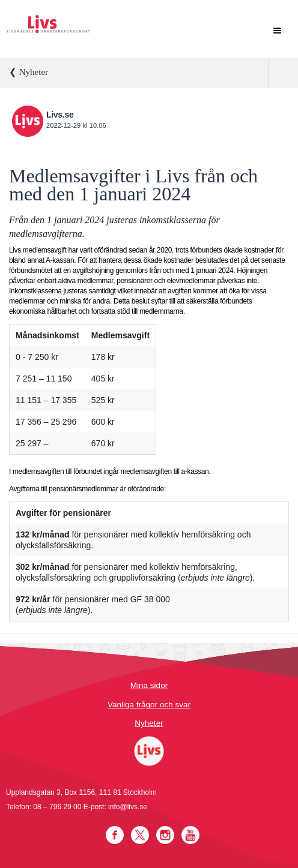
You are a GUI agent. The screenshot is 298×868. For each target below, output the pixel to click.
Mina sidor (149, 685)
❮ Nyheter (29, 72)
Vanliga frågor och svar (149, 705)
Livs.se (60, 115)
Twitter (140, 835)
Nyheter (149, 723)
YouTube (190, 835)
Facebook (115, 835)
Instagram (165, 835)
